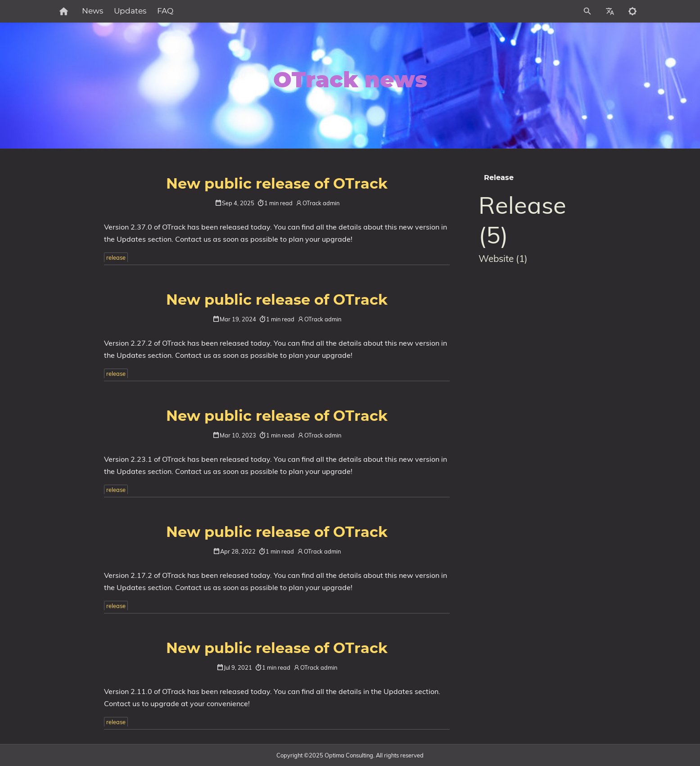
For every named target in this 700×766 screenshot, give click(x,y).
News (122, 11)
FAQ (194, 11)
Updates (159, 11)
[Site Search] (547, 11)
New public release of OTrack (277, 184)
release (116, 257)
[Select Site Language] (610, 11)
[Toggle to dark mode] (632, 11)
